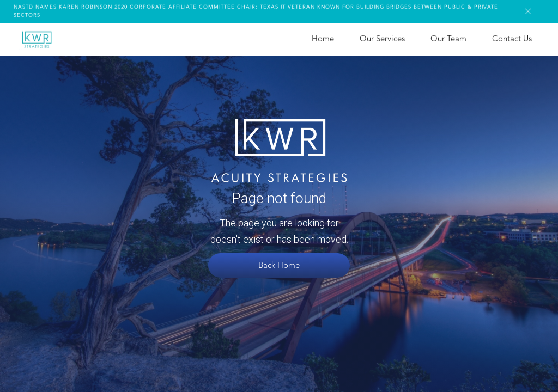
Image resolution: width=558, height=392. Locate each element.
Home (323, 38)
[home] (37, 38)
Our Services (382, 38)
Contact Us (512, 38)
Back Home (279, 266)
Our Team (448, 38)
